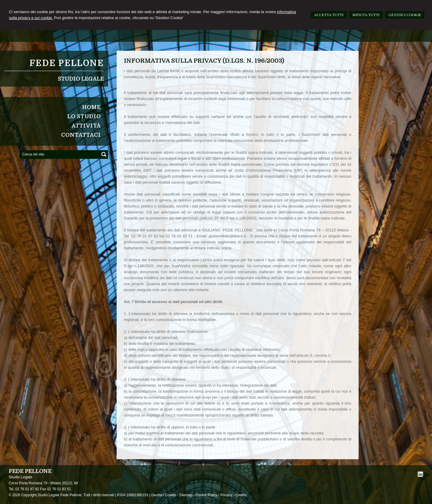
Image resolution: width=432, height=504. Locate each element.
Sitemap (186, 495)
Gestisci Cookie (164, 495)
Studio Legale (81, 79)
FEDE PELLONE (67, 63)
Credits (241, 495)
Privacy (226, 495)
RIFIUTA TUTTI (366, 15)
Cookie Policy (206, 495)
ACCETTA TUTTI (329, 15)
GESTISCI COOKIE (405, 15)
